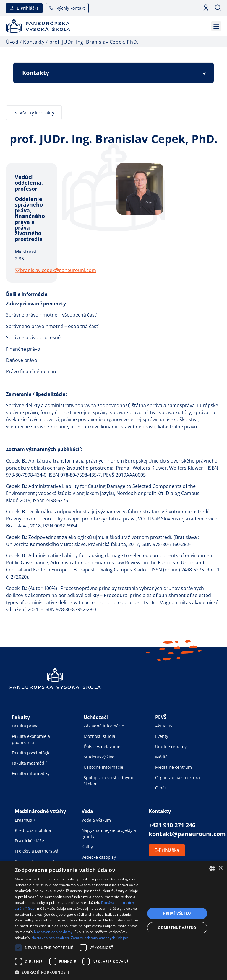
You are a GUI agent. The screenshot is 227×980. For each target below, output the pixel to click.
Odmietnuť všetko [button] (177, 928)
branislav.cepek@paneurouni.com (58, 270)
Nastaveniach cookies (50, 938)
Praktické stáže (29, 841)
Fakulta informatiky (31, 773)
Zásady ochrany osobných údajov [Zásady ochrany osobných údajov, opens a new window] (99, 938)
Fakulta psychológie (31, 753)
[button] (216, 26)
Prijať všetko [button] (177, 913)
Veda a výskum (96, 820)
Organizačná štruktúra (177, 777)
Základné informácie (104, 726)
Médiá (161, 757)
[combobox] (212, 868)
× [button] (220, 868)
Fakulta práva (25, 726)
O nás (161, 788)
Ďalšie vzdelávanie (102, 747)
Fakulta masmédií (29, 763)
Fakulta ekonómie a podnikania (31, 739)
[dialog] (113, 921)
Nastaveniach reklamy (53, 932)
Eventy (162, 736)
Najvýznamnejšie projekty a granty (109, 833)
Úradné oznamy (171, 747)
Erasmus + (25, 820)
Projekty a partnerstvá (37, 851)
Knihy (87, 847)
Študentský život (100, 757)
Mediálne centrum (174, 767)
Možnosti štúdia (99, 736)
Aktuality (164, 726)
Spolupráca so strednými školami (108, 781)
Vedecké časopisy (99, 857)
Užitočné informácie (103, 767)
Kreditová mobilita (33, 830)
